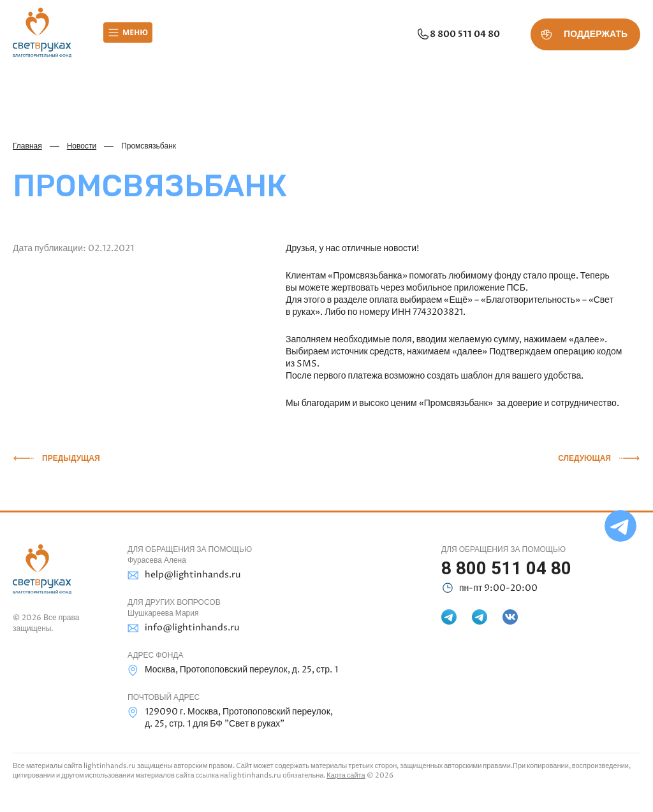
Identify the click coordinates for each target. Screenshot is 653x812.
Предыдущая (71, 458)
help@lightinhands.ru (184, 575)
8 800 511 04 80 (458, 34)
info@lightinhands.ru (183, 628)
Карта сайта (346, 775)
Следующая (584, 458)
